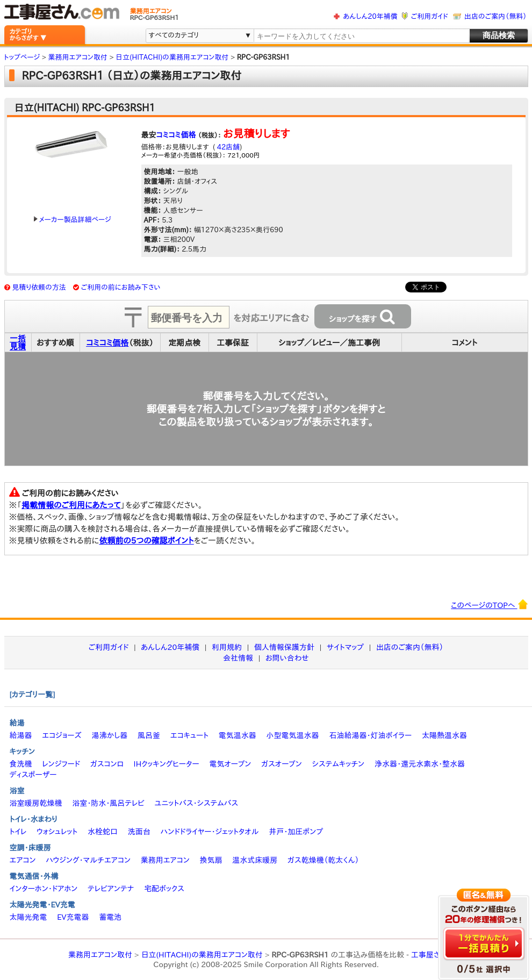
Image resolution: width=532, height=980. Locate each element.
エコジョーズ (62, 735)
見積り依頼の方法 (39, 287)
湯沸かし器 (109, 735)
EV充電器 (73, 917)
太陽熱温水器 (444, 735)
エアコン (23, 860)
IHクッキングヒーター (167, 764)
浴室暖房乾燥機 (36, 803)
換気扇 (211, 860)
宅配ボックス (164, 889)
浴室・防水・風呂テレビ (108, 803)
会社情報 (238, 658)
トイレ (18, 832)
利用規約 (227, 647)
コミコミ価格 (176, 135)
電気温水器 (238, 735)
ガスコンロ (107, 764)
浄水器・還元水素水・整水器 (420, 764)
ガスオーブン (282, 764)
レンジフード (61, 764)
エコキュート (189, 735)
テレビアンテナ (111, 889)
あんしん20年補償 (370, 16)
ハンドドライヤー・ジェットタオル (210, 832)
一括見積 (18, 342)
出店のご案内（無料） (495, 16)
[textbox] (361, 36)
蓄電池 (110, 917)
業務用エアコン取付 (100, 955)
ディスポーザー (33, 775)
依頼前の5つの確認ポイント (146, 541)
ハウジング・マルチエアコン (88, 860)
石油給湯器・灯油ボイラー (370, 735)
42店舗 (227, 147)
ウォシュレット (57, 832)
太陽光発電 (28, 917)
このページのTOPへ (489, 604)
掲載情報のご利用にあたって (71, 505)
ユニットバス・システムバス (197, 803)
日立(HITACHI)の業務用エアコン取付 (202, 955)
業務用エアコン (165, 860)
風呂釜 (149, 735)
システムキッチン (339, 764)
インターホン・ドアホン (44, 889)
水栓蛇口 (103, 832)
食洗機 (21, 764)
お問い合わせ (287, 658)
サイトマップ (345, 647)
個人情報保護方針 (284, 647)
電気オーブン (230, 764)
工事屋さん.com (437, 955)
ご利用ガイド (430, 16)
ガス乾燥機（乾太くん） (323, 860)
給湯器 (21, 735)
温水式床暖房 (255, 860)
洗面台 (139, 832)
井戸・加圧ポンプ (296, 832)
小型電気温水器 (293, 735)
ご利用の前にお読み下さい (121, 287)
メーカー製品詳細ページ (73, 220)
